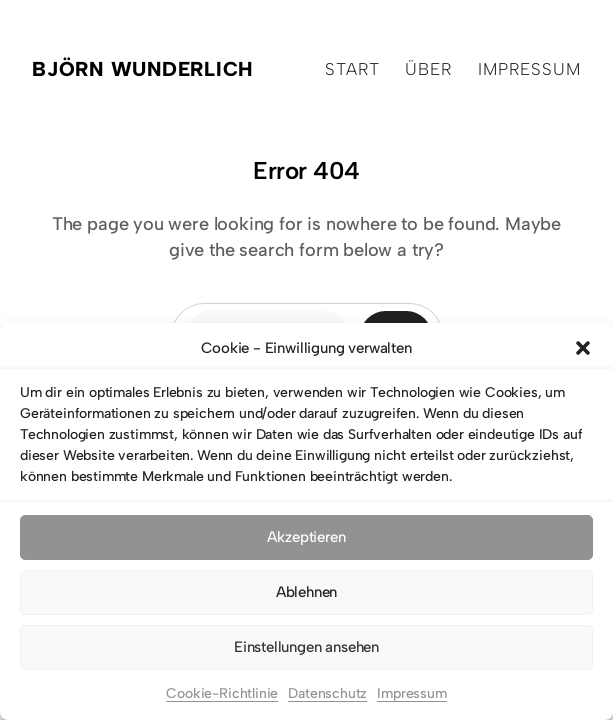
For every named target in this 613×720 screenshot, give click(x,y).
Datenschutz (327, 693)
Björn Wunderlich (143, 69)
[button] (583, 348)
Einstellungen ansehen (306, 647)
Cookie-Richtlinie (222, 693)
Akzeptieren (306, 537)
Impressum (411, 693)
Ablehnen (307, 592)
